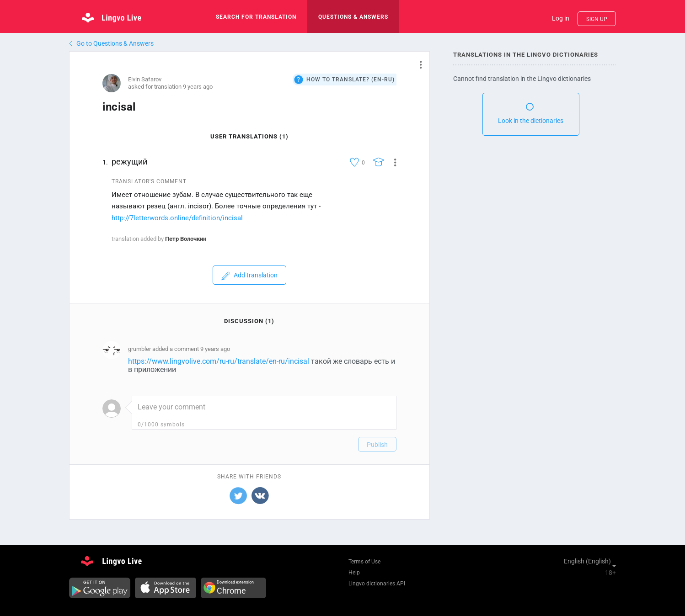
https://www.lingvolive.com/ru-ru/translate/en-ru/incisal (219, 361)
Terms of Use (364, 562)
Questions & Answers (353, 17)
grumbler (139, 349)
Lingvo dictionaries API (377, 584)
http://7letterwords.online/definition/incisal (177, 218)
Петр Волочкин (186, 239)
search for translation (256, 17)
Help (354, 573)
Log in (561, 18)
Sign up (597, 19)
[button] (417, 64)
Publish (377, 445)
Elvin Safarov (145, 79)
